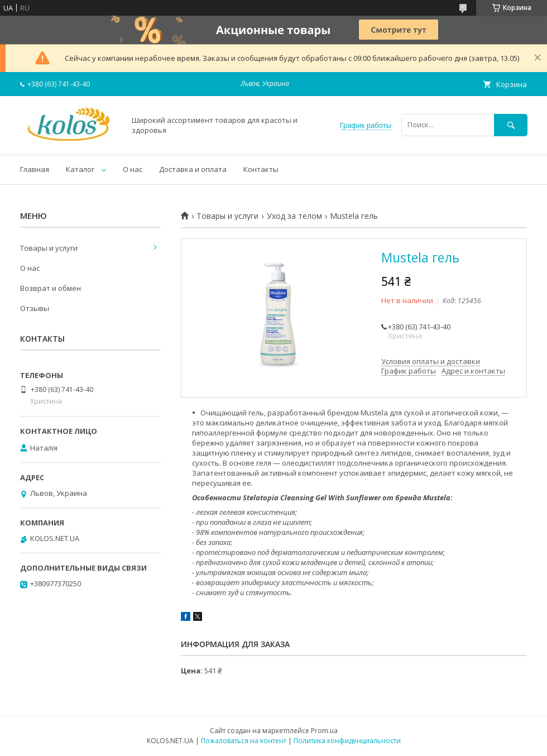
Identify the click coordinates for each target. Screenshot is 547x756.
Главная (35, 169)
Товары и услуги (227, 216)
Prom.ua (324, 731)
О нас (133, 169)
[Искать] (511, 125)
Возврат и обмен (51, 288)
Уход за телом (294, 216)
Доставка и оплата (193, 169)
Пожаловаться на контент (244, 741)
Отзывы (35, 308)
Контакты (261, 169)
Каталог (80, 169)
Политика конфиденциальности (347, 741)
